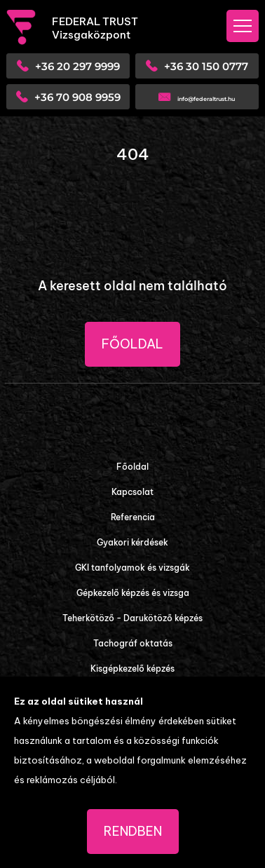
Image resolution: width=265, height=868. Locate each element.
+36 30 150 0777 (206, 66)
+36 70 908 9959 (77, 97)
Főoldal (132, 344)
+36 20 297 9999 (77, 66)
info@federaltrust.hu (206, 99)
